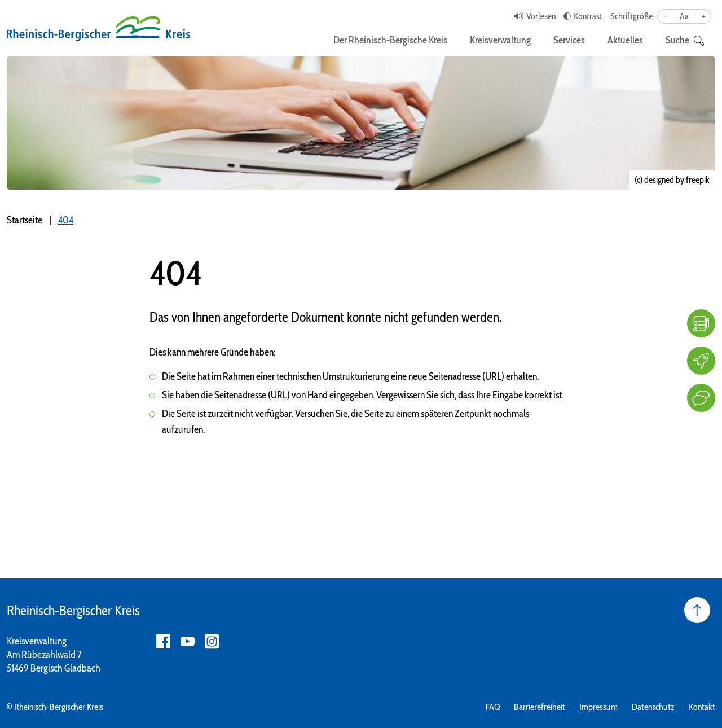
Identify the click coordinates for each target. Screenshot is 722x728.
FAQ (493, 707)
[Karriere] (701, 361)
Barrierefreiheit (540, 707)
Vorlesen (541, 16)
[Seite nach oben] (697, 610)
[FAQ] (701, 323)
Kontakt (702, 707)
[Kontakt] (701, 398)
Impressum (598, 707)
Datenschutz (653, 707)
